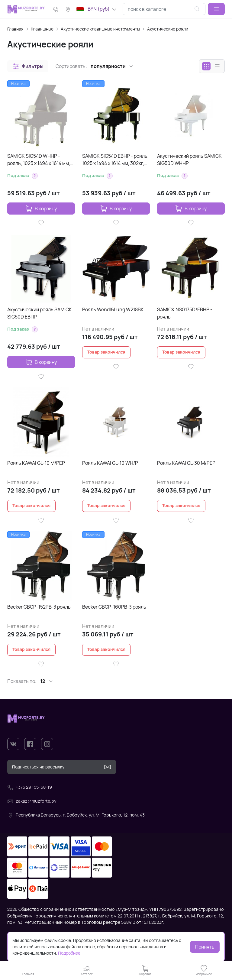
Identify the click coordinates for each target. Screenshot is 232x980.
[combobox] (164, 9)
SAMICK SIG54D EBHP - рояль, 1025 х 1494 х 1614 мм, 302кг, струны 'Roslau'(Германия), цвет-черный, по (115, 160)
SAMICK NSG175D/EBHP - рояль (185, 313)
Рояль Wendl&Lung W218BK (113, 309)
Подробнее (69, 953)
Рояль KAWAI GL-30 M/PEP (186, 463)
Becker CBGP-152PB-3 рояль (39, 607)
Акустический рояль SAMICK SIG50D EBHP (40, 313)
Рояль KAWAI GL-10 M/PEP (36, 463)
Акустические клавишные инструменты (100, 29)
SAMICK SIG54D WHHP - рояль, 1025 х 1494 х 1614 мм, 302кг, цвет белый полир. (39, 160)
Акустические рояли (168, 29)
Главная (15, 29)
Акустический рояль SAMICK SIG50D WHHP (189, 160)
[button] (216, 9)
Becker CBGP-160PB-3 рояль (114, 607)
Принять (205, 947)
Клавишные (42, 29)
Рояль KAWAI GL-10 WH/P (110, 463)
